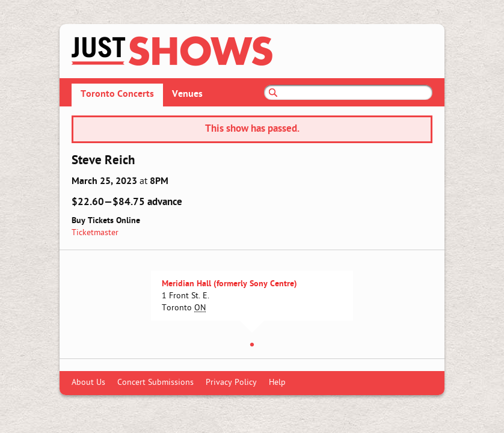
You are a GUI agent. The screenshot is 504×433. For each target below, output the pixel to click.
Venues (187, 94)
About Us (88, 383)
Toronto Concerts (117, 94)
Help (277, 383)
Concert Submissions (155, 383)
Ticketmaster (95, 233)
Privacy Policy (231, 383)
